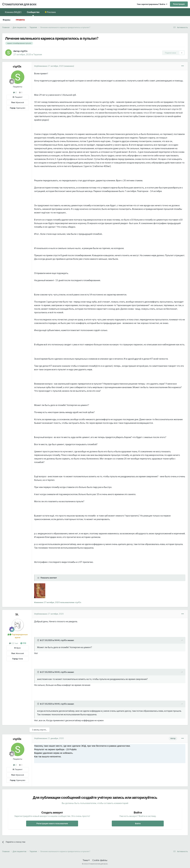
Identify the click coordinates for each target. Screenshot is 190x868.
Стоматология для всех (19, 4)
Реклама (51, 12)
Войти (138, 823)
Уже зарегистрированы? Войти (152, 4)
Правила (20, 20)
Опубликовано (49, 66)
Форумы (7, 20)
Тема (86, 860)
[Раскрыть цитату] (38, 640)
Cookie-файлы (100, 860)
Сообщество (33, 13)
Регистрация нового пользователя (52, 823)
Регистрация (179, 4)
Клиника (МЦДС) (13, 12)
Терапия (38, 54)
